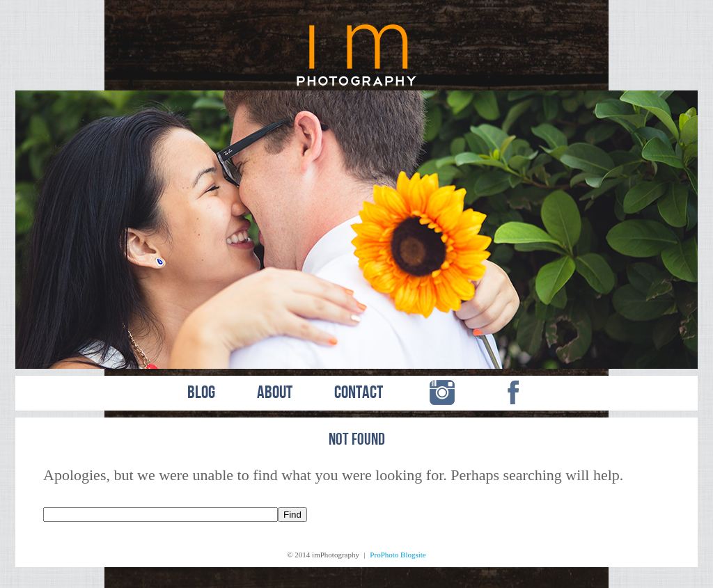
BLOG (201, 393)
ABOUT (275, 393)
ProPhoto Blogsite (398, 555)
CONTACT (359, 393)
